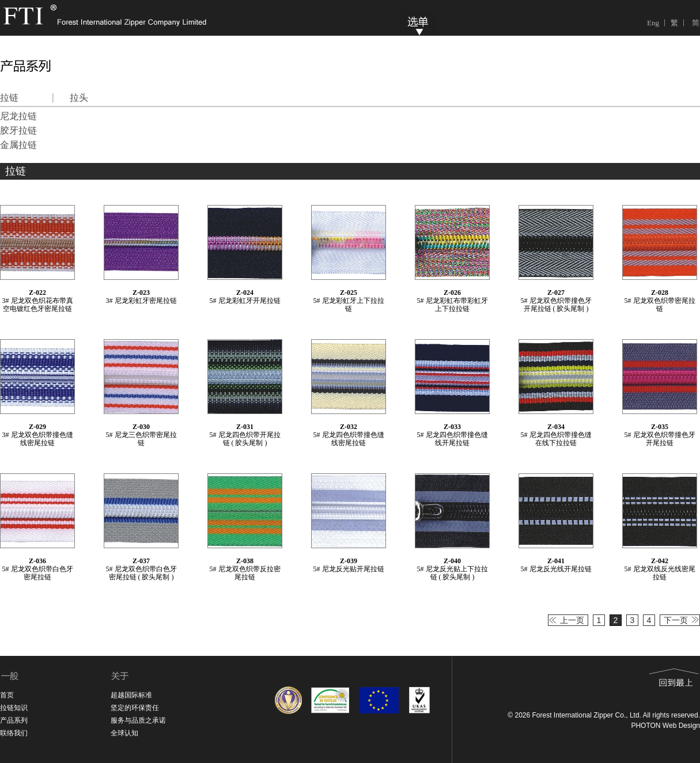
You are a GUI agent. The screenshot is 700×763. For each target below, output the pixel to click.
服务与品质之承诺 (138, 720)
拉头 (79, 98)
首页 (7, 695)
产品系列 (14, 720)
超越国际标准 (131, 695)
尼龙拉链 (18, 116)
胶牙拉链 (18, 130)
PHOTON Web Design (665, 726)
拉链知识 (14, 708)
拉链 (9, 98)
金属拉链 (18, 145)
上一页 (572, 620)
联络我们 (14, 733)
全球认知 (124, 733)
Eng (653, 23)
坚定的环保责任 (135, 708)
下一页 (676, 620)
